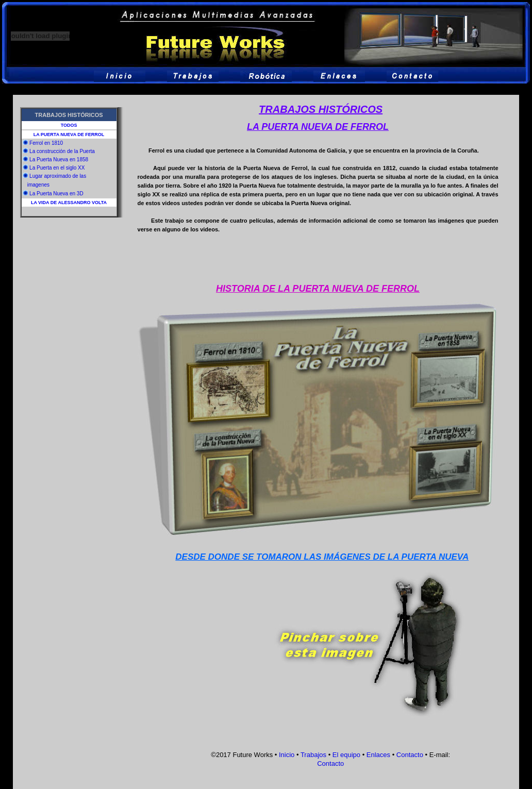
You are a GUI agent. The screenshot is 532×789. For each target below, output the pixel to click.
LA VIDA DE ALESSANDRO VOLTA (69, 203)
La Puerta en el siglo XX (57, 168)
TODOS (69, 125)
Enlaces (378, 755)
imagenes (38, 185)
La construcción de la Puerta (62, 151)
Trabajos (313, 755)
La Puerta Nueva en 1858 (59, 160)
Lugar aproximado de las (58, 176)
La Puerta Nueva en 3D (56, 194)
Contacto (410, 755)
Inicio (287, 755)
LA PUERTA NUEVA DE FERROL (69, 135)
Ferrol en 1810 (46, 143)
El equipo (346, 755)
